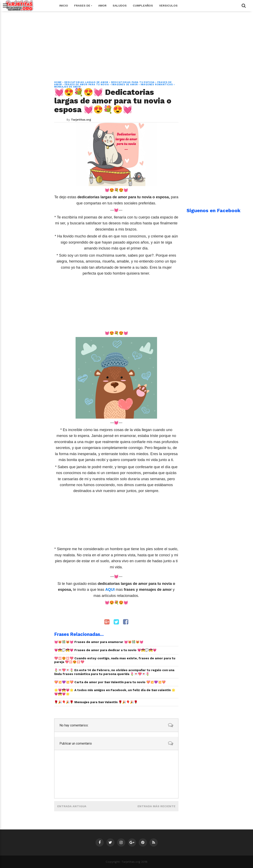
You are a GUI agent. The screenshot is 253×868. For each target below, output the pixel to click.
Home (58, 82)
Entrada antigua (72, 806)
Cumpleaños (143, 6)
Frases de (83, 6)
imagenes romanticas (157, 85)
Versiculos (168, 6)
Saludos (120, 6)
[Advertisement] (126, 44)
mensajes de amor (68, 87)
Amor (102, 6)
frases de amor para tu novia (87, 85)
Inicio (64, 6)
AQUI (111, 589)
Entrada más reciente (156, 806)
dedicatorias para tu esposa (133, 82)
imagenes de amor (125, 85)
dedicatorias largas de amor (86, 82)
